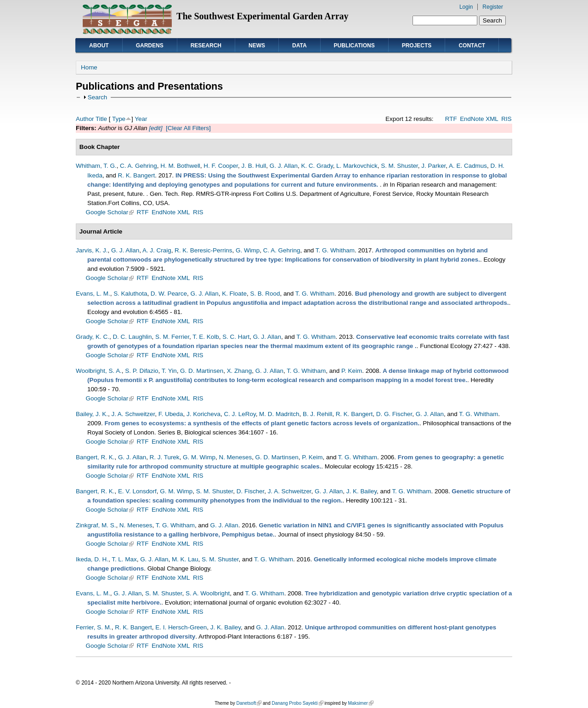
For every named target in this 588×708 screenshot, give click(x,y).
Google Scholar (110, 212)
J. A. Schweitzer (133, 414)
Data (300, 46)
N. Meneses (235, 457)
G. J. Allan (284, 166)
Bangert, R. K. (95, 457)
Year (141, 119)
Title (101, 119)
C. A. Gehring (139, 166)
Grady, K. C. (93, 337)
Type (119, 119)
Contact (472, 46)
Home (89, 67)
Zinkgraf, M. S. (96, 525)
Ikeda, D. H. (92, 559)
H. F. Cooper (221, 166)
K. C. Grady (317, 166)
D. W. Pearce (169, 294)
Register (493, 7)
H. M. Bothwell (180, 166)
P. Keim (352, 371)
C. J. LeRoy (240, 414)
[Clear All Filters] (188, 128)
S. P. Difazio (141, 371)
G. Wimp (248, 250)
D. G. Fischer (394, 414)
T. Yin (169, 371)
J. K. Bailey (362, 491)
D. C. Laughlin (132, 337)
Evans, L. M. (93, 294)
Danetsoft (249, 703)
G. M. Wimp (199, 457)
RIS (506, 119)
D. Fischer (250, 491)
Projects (417, 46)
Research (206, 46)
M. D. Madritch (279, 414)
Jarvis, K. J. (92, 250)
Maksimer (360, 703)
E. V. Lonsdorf (137, 491)
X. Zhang (240, 371)
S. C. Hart (236, 337)
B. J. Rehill (317, 414)
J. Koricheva (204, 414)
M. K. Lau (185, 559)
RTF (451, 119)
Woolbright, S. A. (99, 371)
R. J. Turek (165, 457)
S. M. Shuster (399, 166)
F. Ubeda (171, 414)
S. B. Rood (265, 294)
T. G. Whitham (335, 250)
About (99, 46)
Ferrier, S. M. (94, 627)
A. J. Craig (157, 250)
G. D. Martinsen (202, 371)
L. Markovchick (357, 166)
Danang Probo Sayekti (297, 703)
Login (466, 7)
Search (98, 97)
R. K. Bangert (137, 175)
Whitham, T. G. (96, 166)
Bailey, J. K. (92, 414)
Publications (354, 46)
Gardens (150, 46)
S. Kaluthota (130, 294)
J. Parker (433, 166)
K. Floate (234, 294)
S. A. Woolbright (208, 593)
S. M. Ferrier (172, 337)
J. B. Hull (254, 166)
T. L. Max (124, 559)
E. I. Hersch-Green (181, 627)
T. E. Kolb (206, 337)
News (257, 46)
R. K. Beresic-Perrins (203, 250)
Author (85, 119)
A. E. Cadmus (468, 166)
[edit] (155, 128)
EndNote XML (479, 119)
